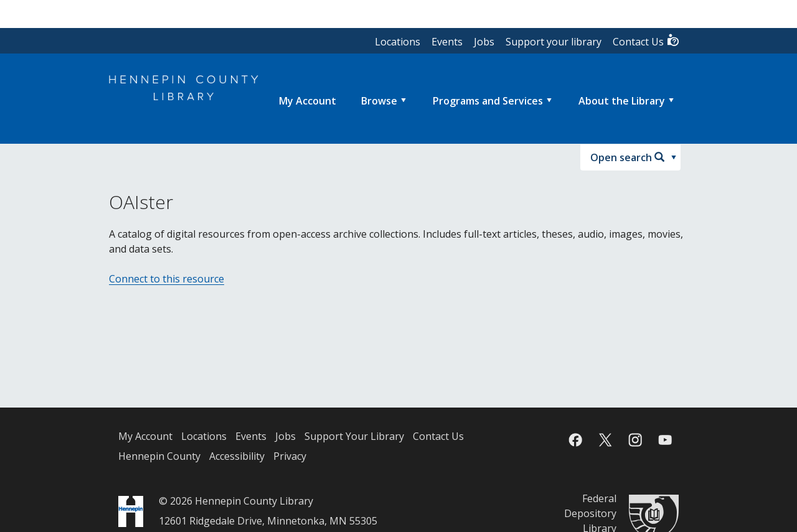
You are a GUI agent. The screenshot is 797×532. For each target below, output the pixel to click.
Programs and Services (488, 101)
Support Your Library (354, 436)
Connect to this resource (167, 279)
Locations (398, 42)
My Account (145, 436)
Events (447, 42)
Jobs (484, 42)
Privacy (290, 456)
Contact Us (646, 41)
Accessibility (237, 456)
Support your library (554, 42)
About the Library (622, 101)
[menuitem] (308, 101)
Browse (379, 101)
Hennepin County (159, 456)
